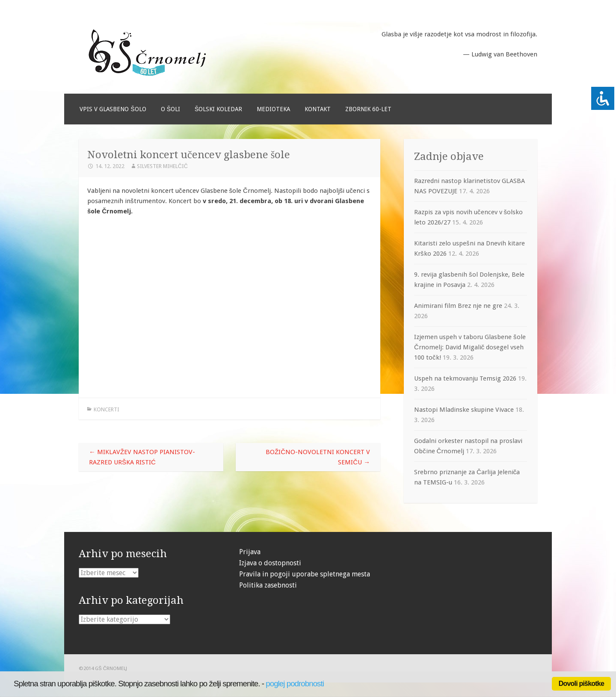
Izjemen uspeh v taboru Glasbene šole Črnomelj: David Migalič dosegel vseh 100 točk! (470, 347)
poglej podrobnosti (295, 684)
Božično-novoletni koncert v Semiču (318, 457)
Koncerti (107, 409)
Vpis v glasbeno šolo (113, 109)
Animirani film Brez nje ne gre (458, 306)
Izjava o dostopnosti (270, 563)
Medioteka (273, 109)
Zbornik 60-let (368, 109)
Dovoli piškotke (581, 684)
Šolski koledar (218, 109)
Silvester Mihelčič (162, 166)
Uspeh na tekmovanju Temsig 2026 (465, 378)
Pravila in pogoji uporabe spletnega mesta (305, 574)
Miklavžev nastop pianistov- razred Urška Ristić (142, 457)
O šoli (170, 109)
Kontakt (318, 109)
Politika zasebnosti (268, 585)
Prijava (250, 552)
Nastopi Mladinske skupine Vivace (464, 410)
